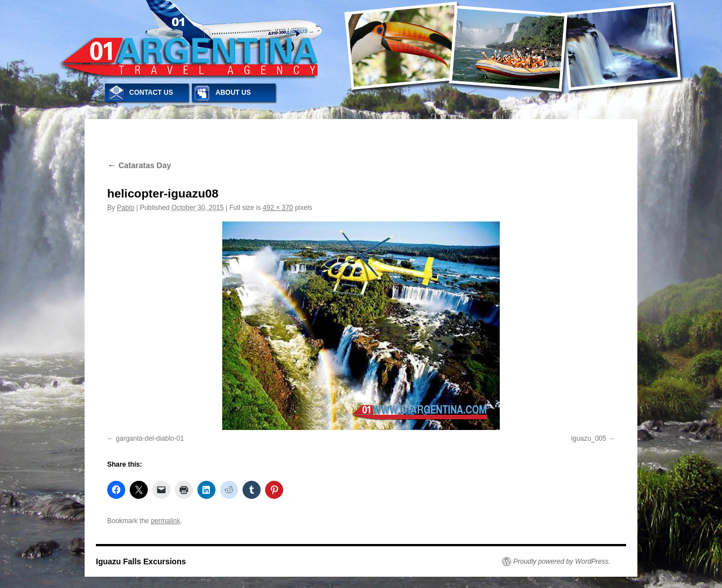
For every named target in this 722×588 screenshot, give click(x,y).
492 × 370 (278, 208)
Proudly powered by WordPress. (562, 561)
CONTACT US (151, 93)
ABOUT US (233, 93)
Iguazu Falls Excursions (141, 561)
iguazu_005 (589, 438)
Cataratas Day (139, 165)
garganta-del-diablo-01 (150, 438)
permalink (165, 521)
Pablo (126, 208)
